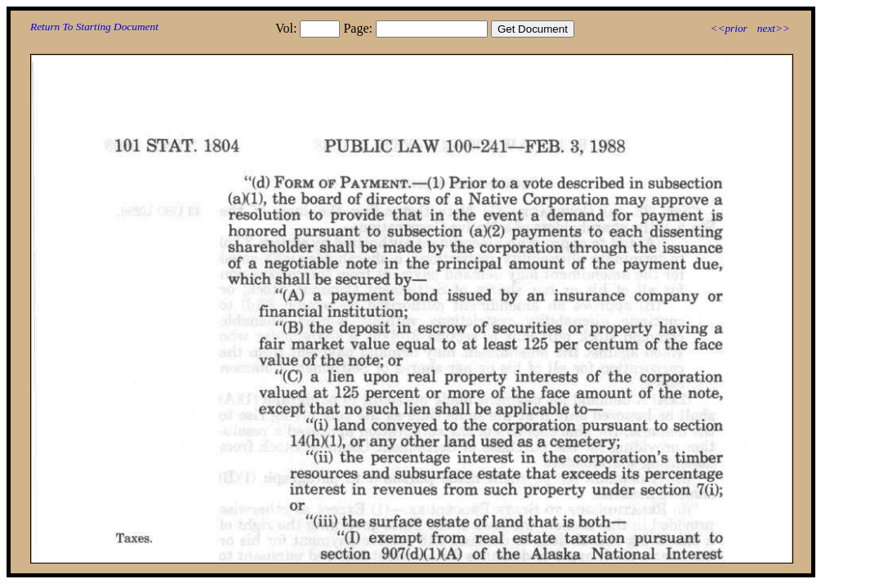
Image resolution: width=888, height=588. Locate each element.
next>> (774, 28)
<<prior (728, 28)
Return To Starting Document (94, 27)
